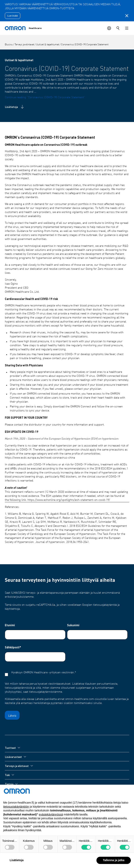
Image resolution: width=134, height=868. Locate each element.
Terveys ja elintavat (25, 45)
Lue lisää (13, 16)
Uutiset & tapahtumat (48, 45)
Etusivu (9, 45)
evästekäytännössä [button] (51, 823)
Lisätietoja (15, 107)
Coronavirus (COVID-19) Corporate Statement (85, 45)
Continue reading (45, 97)
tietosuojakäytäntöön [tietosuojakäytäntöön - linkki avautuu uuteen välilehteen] (16, 815)
